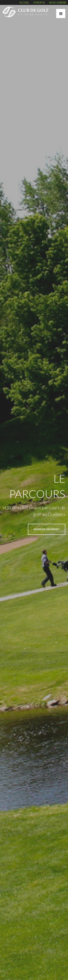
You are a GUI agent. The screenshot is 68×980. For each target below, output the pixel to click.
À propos (39, 3)
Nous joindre (58, 3)
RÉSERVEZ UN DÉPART (47, 529)
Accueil (24, 3)
